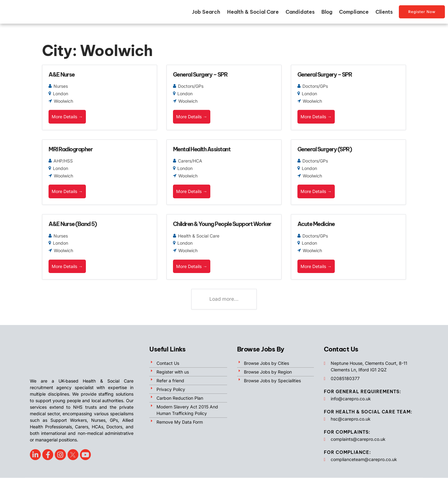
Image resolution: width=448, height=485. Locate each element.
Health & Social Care (253, 13)
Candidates (300, 13)
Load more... (224, 306)
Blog (327, 13)
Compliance (354, 13)
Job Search (206, 13)
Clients (384, 13)
